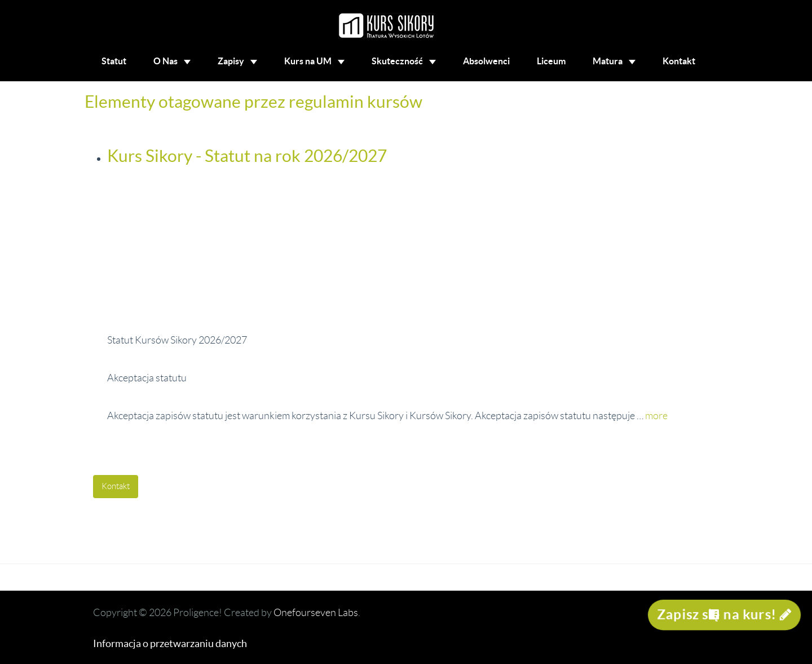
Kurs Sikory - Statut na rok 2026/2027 (247, 156)
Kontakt (679, 61)
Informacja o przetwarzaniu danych (170, 643)
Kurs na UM (314, 61)
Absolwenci (486, 61)
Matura (614, 61)
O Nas (172, 61)
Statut (114, 61)
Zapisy (237, 61)
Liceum (551, 61)
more (656, 416)
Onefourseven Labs (316, 613)
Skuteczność (404, 61)
